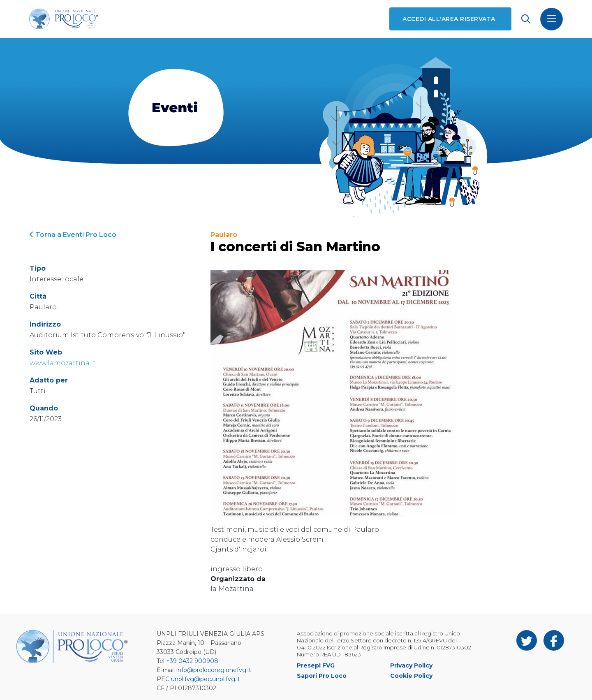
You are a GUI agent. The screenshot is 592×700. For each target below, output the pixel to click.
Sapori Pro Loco (322, 676)
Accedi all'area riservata (448, 19)
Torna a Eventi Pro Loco (73, 235)
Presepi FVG (316, 665)
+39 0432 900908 (192, 661)
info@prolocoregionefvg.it (214, 670)
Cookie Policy (411, 676)
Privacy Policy (411, 665)
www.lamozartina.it (63, 363)
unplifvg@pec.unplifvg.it (206, 679)
